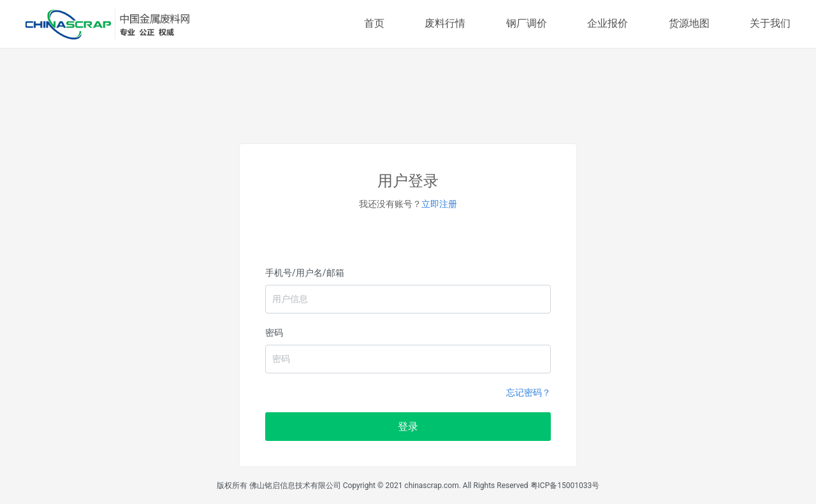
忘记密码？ (528, 392)
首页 (374, 23)
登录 (408, 427)
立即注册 (439, 204)
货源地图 (689, 23)
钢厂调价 (527, 23)
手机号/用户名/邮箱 (305, 273)
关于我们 (770, 23)
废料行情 (445, 23)
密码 (274, 333)
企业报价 (608, 23)
